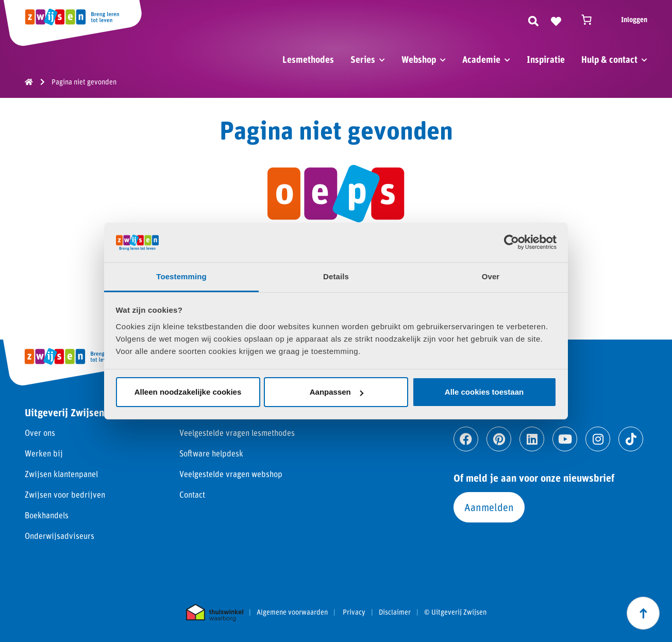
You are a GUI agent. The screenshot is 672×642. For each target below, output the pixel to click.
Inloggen (634, 19)
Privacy (354, 612)
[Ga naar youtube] (565, 439)
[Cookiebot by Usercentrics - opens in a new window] (511, 242)
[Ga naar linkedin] (532, 439)
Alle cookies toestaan (484, 392)
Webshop (419, 59)
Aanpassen (337, 392)
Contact (192, 494)
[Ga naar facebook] (466, 439)
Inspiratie (546, 59)
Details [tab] (336, 276)
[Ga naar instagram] (598, 439)
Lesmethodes (308, 59)
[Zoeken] (533, 20)
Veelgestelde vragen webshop (231, 474)
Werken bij (44, 453)
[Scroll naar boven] (643, 613)
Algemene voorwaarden (292, 612)
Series (363, 59)
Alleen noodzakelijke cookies (188, 392)
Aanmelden (489, 507)
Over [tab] (491, 276)
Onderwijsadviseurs (60, 536)
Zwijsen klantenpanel (61, 474)
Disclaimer (395, 612)
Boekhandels (47, 515)
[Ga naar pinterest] (499, 439)
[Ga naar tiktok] (631, 439)
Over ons (40, 433)
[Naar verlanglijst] (556, 20)
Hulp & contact (609, 59)
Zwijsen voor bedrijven (65, 494)
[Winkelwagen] (591, 20)
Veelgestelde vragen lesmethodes (237, 433)
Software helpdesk (211, 453)
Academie (481, 59)
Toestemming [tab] (181, 276)
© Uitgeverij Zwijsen (455, 612)
